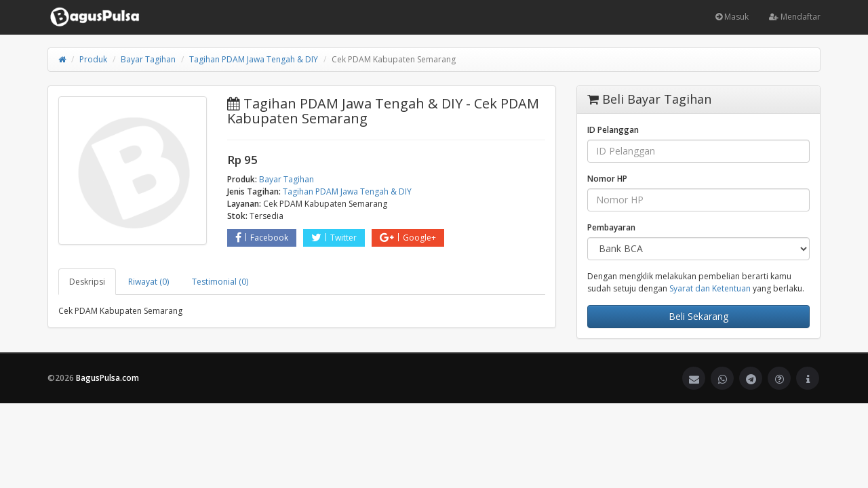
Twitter (334, 238)
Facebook (262, 238)
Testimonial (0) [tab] (220, 282)
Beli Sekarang (698, 316)
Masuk (732, 17)
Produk (93, 59)
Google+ (408, 238)
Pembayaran (611, 227)
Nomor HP (607, 179)
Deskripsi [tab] (87, 282)
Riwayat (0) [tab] (149, 282)
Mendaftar (795, 17)
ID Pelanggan (613, 130)
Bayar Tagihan (148, 59)
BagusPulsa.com (107, 378)
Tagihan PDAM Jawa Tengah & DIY (254, 59)
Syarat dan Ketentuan (710, 288)
